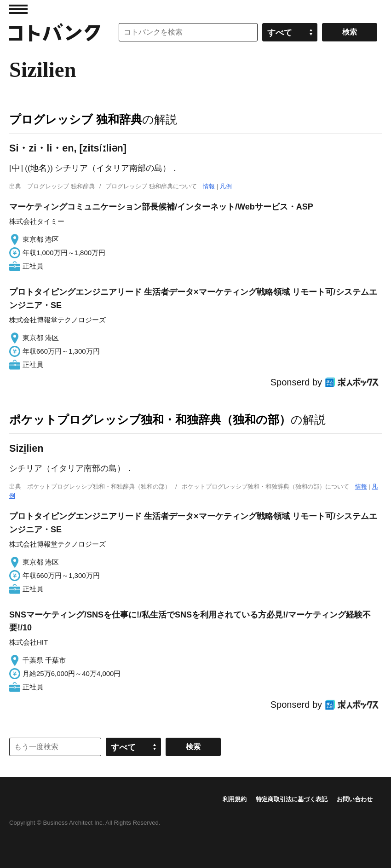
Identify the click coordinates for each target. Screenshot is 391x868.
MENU (18, 9)
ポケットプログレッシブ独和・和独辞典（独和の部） (150, 419)
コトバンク (55, 32)
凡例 (226, 186)
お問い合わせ (355, 799)
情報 (209, 186)
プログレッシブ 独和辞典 (76, 119)
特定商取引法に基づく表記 (292, 799)
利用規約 (235, 799)
